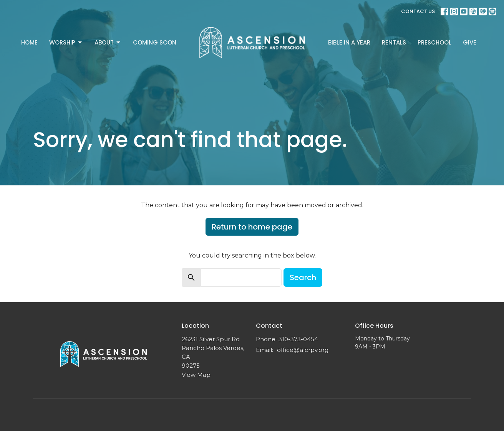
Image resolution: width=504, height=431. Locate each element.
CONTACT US (418, 11)
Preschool (434, 42)
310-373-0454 (298, 339)
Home (29, 42)
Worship (66, 42)
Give (470, 42)
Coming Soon (155, 42)
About (108, 42)
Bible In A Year (349, 42)
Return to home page (252, 227)
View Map (196, 375)
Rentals (394, 42)
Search (303, 277)
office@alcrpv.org (303, 350)
